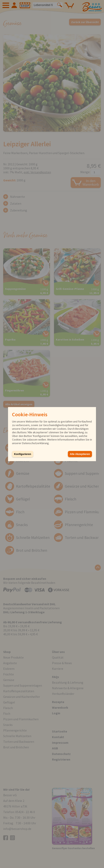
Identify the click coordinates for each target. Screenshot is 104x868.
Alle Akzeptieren (80, 454)
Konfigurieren (23, 454)
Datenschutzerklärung (35, 443)
